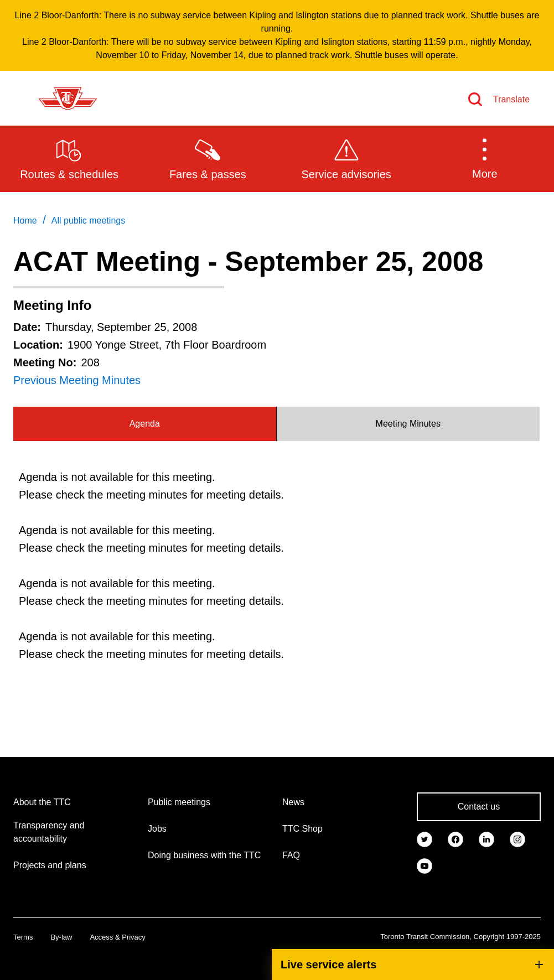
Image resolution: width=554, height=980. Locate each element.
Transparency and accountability (49, 832)
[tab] (145, 424)
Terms (23, 937)
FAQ (291, 855)
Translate (511, 99)
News (293, 802)
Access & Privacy (117, 937)
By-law (61, 937)
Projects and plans (50, 865)
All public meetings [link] (88, 221)
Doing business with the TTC (204, 855)
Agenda (145, 424)
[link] (424, 839)
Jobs (157, 829)
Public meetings (179, 802)
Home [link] (25, 221)
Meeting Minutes (408, 424)
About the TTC (42, 802)
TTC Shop (302, 829)
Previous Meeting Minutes (77, 380)
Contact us (479, 807)
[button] (485, 158)
